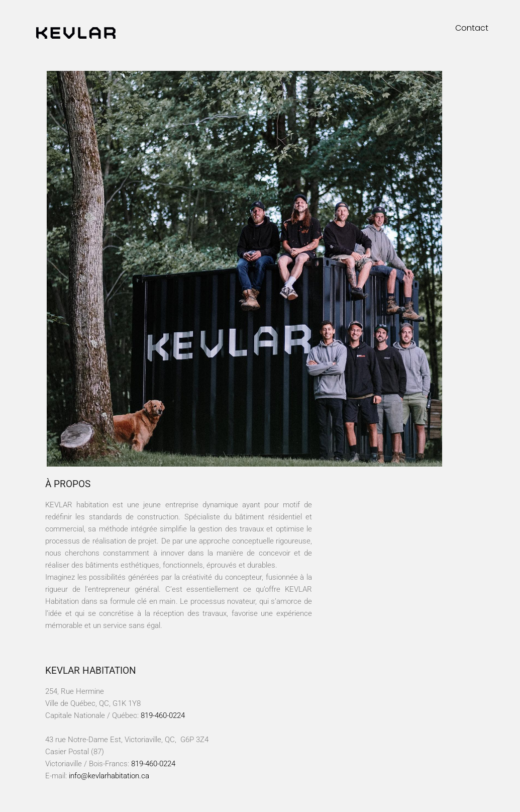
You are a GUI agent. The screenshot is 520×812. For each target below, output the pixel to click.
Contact (472, 28)
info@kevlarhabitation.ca (109, 776)
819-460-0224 (163, 715)
